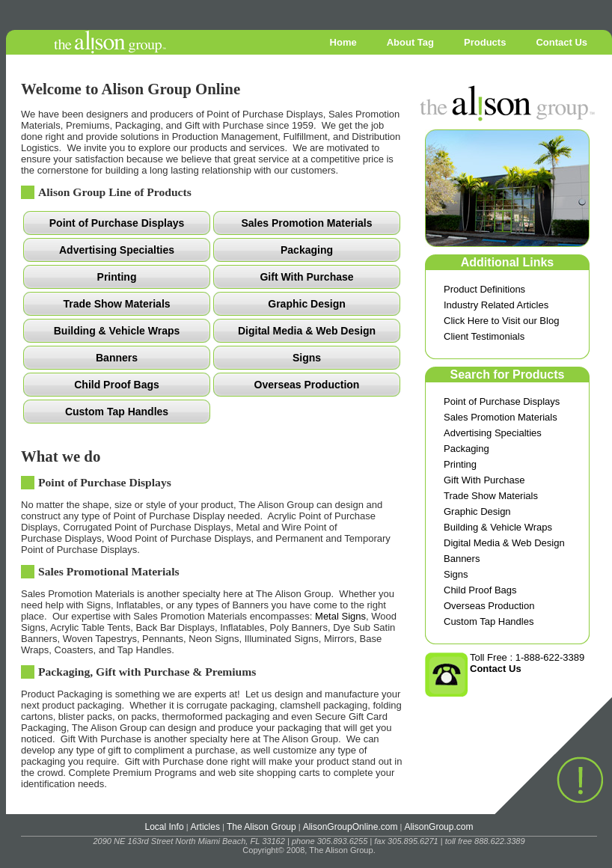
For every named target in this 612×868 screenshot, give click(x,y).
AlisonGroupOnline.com (351, 827)
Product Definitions (484, 289)
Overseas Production (489, 606)
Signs (456, 574)
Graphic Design (477, 511)
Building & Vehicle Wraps (498, 527)
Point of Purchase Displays (502, 401)
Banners (462, 559)
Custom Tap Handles (489, 621)
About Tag (410, 42)
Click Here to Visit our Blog (501, 321)
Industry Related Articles (496, 305)
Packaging (466, 449)
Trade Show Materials (491, 496)
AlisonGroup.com (438, 827)
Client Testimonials (484, 336)
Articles (205, 827)
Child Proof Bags (480, 590)
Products (485, 42)
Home (343, 42)
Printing (460, 464)
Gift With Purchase (484, 480)
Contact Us (561, 42)
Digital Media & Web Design (504, 543)
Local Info (165, 827)
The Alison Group (261, 827)
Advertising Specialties (493, 433)
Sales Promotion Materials (501, 417)
